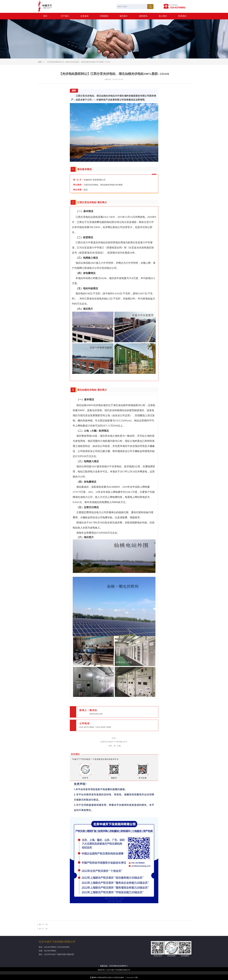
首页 (40, 62)
